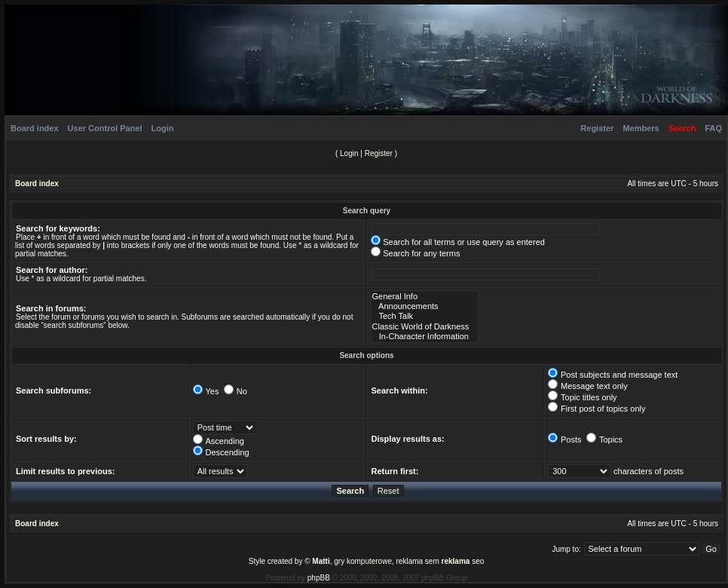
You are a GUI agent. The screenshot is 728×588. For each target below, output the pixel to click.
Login (163, 128)
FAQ (713, 128)
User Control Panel (105, 128)
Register (597, 128)
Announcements (425, 306)
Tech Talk (425, 316)
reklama (456, 561)
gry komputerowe (363, 561)
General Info (425, 297)
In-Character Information (425, 337)
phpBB (319, 578)
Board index (35, 128)
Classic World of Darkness (425, 327)
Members (641, 128)
